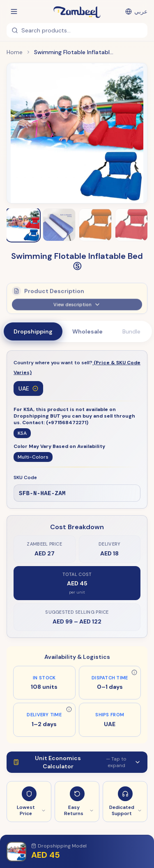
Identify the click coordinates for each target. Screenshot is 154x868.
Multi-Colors (33, 457)
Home (15, 52)
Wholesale (87, 331)
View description (77, 307)
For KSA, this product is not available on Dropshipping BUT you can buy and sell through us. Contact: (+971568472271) (74, 416)
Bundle (131, 331)
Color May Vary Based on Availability (59, 446)
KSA (22, 433)
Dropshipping (33, 331)
